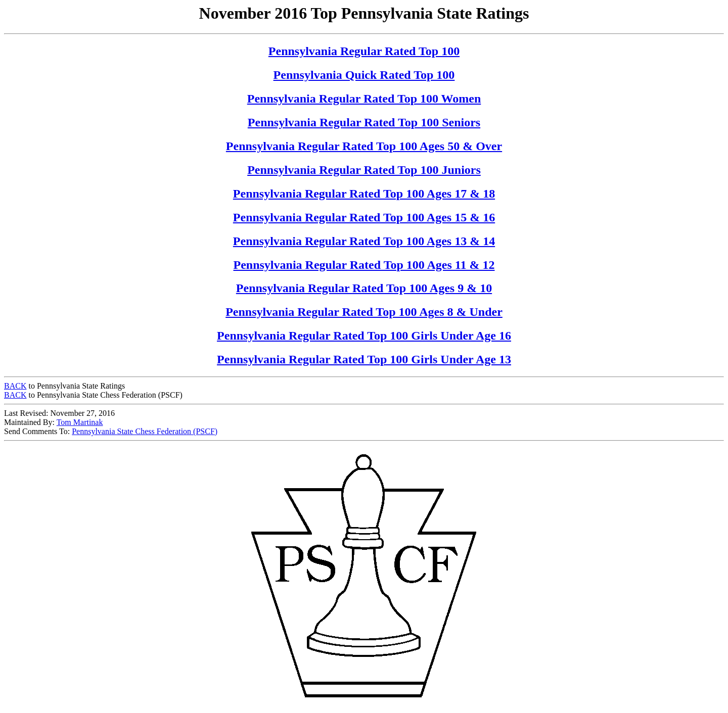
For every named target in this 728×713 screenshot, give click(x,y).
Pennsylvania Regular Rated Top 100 (364, 51)
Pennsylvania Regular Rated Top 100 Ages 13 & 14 (364, 241)
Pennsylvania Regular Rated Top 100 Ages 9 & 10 (364, 288)
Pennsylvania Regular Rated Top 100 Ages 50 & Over (364, 146)
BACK (15, 386)
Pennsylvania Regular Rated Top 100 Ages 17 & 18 (364, 194)
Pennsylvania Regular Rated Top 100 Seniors (364, 122)
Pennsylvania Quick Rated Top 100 (364, 75)
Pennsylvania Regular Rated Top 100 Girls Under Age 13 (364, 359)
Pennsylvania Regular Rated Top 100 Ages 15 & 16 (364, 217)
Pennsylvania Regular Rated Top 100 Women (364, 99)
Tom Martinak (80, 422)
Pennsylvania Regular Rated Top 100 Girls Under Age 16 (364, 336)
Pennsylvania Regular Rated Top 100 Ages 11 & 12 (364, 265)
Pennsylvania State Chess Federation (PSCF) (145, 431)
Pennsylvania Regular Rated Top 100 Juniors (364, 170)
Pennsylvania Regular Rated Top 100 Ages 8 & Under (364, 312)
